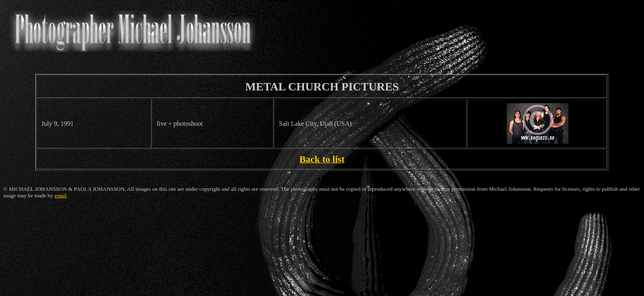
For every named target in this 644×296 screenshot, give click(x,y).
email (61, 195)
